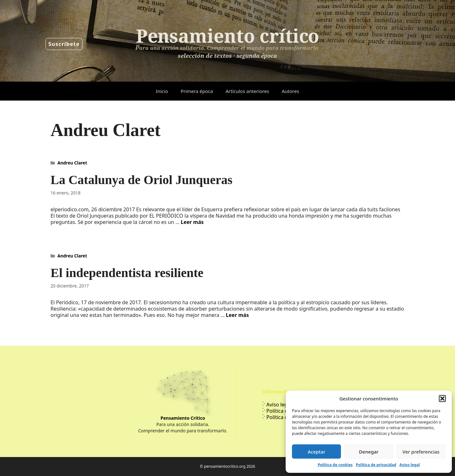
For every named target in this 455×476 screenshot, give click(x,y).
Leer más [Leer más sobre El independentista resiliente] (237, 315)
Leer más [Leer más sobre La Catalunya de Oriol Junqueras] (192, 222)
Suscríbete (64, 44)
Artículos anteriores (247, 91)
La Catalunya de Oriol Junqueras (142, 180)
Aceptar (317, 452)
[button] (442, 399)
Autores (291, 91)
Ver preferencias (421, 452)
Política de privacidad (376, 465)
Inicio (162, 91)
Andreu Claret (72, 163)
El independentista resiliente (127, 273)
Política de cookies (335, 465)
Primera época (197, 91)
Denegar (369, 452)
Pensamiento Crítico (183, 418)
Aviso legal (409, 465)
